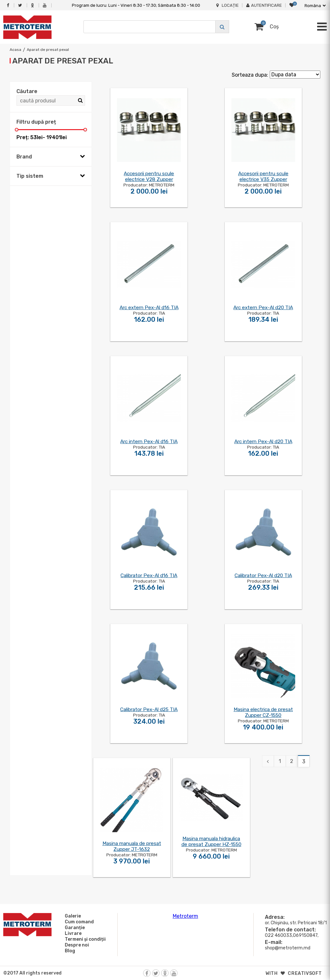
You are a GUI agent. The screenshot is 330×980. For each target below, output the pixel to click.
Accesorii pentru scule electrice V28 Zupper (149, 176)
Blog (69, 951)
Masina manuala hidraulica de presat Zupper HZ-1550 (211, 842)
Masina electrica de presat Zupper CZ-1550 (263, 712)
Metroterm (185, 916)
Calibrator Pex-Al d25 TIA (149, 709)
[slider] (17, 130)
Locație (228, 5)
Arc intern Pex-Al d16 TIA (149, 442)
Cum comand (78, 922)
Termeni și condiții (84, 939)
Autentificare (264, 5)
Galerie (72, 916)
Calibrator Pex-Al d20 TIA (263, 576)
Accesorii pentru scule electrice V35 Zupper (263, 176)
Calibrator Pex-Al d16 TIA (149, 576)
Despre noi (76, 945)
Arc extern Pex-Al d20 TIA (263, 308)
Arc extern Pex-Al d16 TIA (149, 308)
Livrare (72, 933)
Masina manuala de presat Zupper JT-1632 (132, 846)
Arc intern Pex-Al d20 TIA (263, 442)
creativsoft (305, 973)
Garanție (74, 928)
